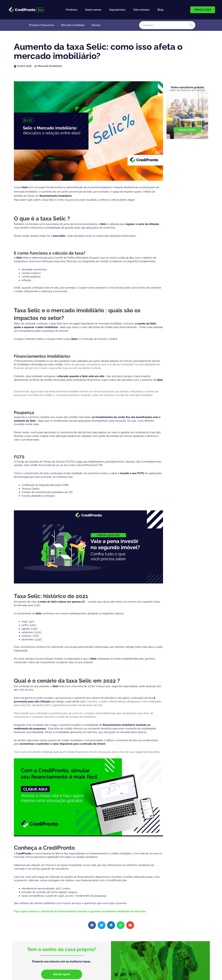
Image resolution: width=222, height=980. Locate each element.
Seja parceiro (117, 10)
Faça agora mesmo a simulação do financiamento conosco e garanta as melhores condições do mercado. (80, 911)
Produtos (72, 10)
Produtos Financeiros (42, 25)
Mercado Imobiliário (73, 25)
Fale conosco (141, 10)
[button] (92, 925)
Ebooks (96, 25)
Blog (160, 10)
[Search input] (166, 25)
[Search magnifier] (191, 25)
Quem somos (93, 10)
